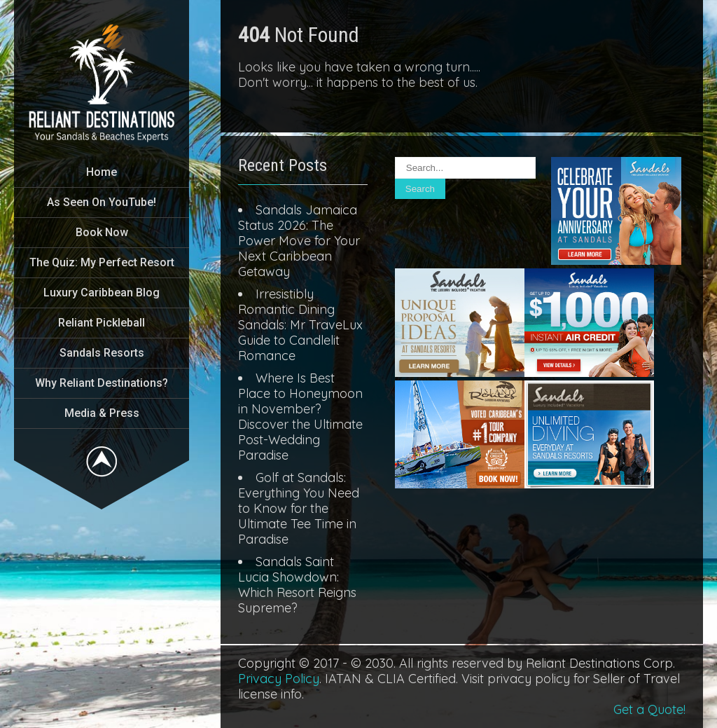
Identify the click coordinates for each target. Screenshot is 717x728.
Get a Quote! (649, 709)
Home (102, 172)
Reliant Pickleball (102, 323)
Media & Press (102, 413)
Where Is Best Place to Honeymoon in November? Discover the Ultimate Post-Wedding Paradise (300, 417)
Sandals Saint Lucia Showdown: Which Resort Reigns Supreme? (297, 585)
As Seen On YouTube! (102, 202)
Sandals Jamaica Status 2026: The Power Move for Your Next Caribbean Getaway (299, 241)
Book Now (102, 232)
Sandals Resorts (102, 353)
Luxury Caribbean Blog (102, 293)
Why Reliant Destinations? (102, 383)
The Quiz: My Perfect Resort (102, 262)
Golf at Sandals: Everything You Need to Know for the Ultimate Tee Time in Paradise (299, 508)
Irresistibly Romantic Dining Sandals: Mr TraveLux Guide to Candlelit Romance (300, 325)
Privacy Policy (279, 679)
